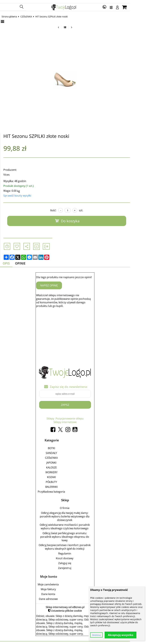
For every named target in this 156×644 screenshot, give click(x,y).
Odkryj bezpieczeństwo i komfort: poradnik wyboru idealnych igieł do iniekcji (78, 544)
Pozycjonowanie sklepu (82, 416)
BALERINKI (64, 484)
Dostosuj (96, 635)
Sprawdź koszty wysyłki (20, 193)
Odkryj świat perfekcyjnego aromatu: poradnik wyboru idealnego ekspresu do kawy (78, 534)
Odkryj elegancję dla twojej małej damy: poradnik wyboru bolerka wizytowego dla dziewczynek (78, 514)
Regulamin (78, 551)
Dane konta (61, 591)
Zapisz (78, 402)
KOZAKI (64, 475)
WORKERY (64, 470)
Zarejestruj (78, 565)
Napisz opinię (62, 283)
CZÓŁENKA (29, 14)
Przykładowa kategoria (64, 489)
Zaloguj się (78, 561)
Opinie (24, 261)
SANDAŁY (64, 450)
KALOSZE (64, 465)
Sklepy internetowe (78, 419)
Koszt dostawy (78, 556)
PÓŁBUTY (64, 479)
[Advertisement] (78, 330)
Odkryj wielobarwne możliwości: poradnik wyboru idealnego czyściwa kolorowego (78, 524)
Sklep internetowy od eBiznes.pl (78, 605)
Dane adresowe (61, 596)
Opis (10, 261)
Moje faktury (61, 587)
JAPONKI (64, 460)
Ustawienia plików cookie (79, 608)
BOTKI (64, 446)
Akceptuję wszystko (121, 635)
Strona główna (12, 14)
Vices (10, 172)
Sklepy (63, 416)
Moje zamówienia (61, 582)
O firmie (78, 505)
